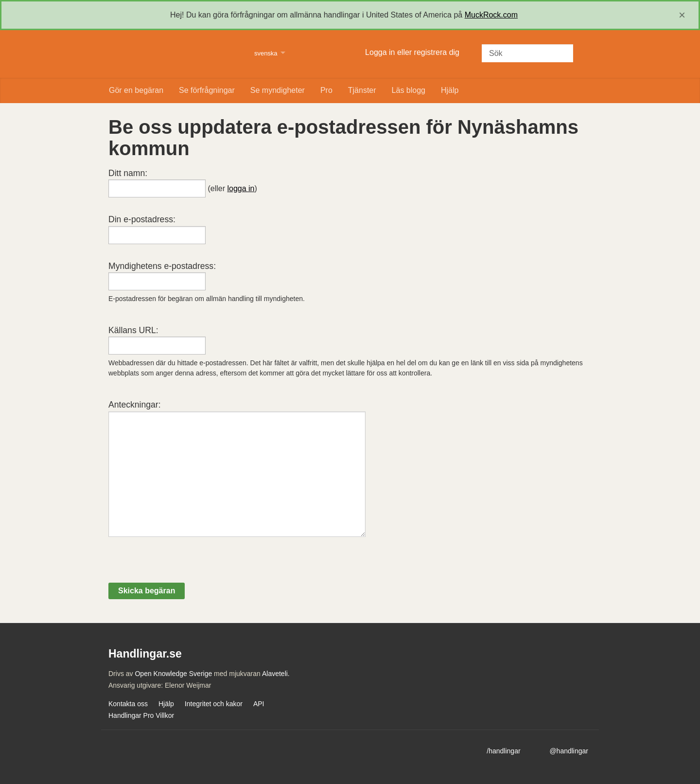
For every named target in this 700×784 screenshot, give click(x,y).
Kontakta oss (128, 704)
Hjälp (450, 90)
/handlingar (503, 751)
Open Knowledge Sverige (173, 674)
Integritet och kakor (214, 704)
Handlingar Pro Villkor (141, 715)
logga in (241, 188)
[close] (682, 15)
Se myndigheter (278, 90)
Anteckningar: (135, 405)
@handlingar (569, 751)
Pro (326, 90)
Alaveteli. (276, 674)
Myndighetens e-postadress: (162, 266)
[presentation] (182, 564)
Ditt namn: (128, 173)
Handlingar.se (175, 54)
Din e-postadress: (142, 219)
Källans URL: (133, 330)
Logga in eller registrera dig (412, 52)
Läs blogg (409, 90)
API (259, 704)
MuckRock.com (491, 15)
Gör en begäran (136, 90)
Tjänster (362, 90)
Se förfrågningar (207, 90)
